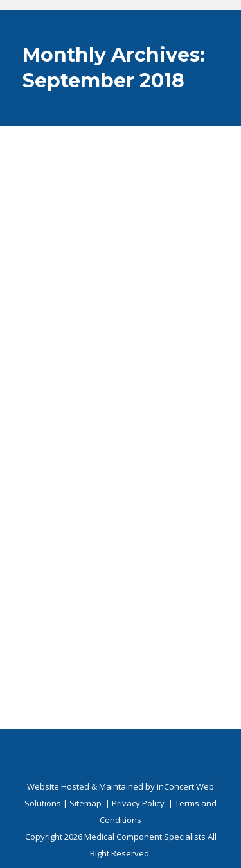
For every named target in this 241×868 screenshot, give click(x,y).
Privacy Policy (138, 803)
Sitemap (85, 803)
